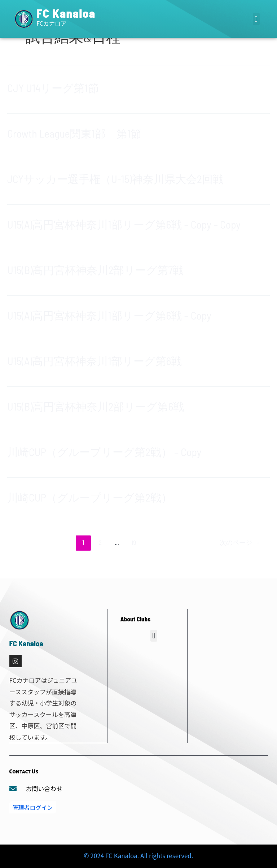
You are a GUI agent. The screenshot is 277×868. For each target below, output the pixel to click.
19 (134, 542)
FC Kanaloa (66, 13)
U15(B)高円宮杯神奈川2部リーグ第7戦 (95, 270)
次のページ (240, 542)
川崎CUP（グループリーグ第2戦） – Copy (104, 452)
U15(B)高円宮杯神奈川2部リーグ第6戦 (96, 406)
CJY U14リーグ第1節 (53, 88)
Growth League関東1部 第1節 (74, 133)
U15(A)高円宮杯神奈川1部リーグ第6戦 (94, 361)
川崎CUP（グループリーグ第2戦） (90, 497)
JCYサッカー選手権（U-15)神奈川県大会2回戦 (115, 179)
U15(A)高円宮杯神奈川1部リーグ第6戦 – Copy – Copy (124, 224)
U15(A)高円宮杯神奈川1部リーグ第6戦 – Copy (109, 315)
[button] (256, 19)
